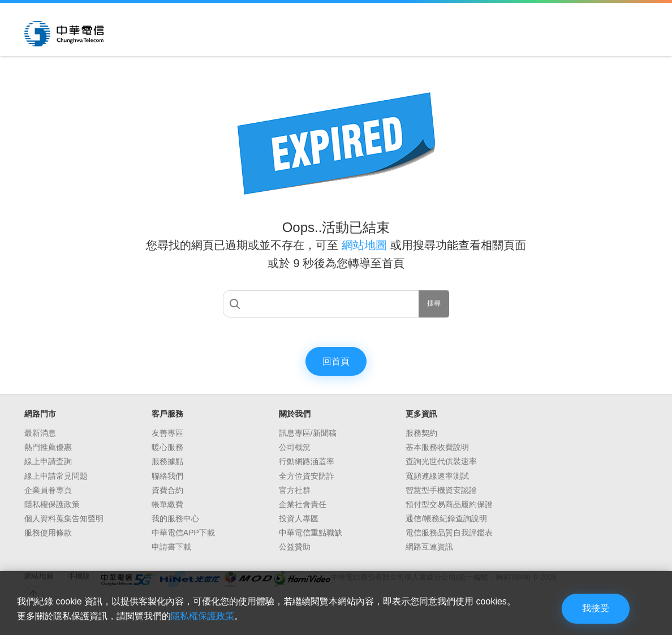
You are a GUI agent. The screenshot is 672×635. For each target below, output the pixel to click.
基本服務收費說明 (437, 447)
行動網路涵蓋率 (307, 461)
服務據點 (167, 461)
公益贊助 (295, 547)
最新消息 (40, 433)
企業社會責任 (303, 504)
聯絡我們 (167, 476)
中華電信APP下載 (183, 533)
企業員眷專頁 (48, 490)
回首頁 (336, 361)
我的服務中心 (175, 518)
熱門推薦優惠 (48, 447)
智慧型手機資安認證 (441, 490)
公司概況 (295, 447)
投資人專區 (299, 518)
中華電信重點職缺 (311, 533)
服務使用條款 (48, 533)
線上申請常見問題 (56, 476)
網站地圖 (366, 245)
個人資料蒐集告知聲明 (64, 518)
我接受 (596, 608)
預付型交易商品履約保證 (449, 504)
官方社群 (295, 490)
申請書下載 (171, 547)
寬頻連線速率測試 (437, 476)
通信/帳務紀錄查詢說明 (446, 518)
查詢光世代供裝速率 (441, 461)
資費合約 (167, 490)
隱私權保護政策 (52, 504)
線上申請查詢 (48, 461)
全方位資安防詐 (307, 476)
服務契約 (421, 433)
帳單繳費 (167, 504)
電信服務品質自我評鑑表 (449, 533)
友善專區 (167, 433)
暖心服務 (167, 447)
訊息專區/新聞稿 (308, 433)
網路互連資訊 (429, 547)
